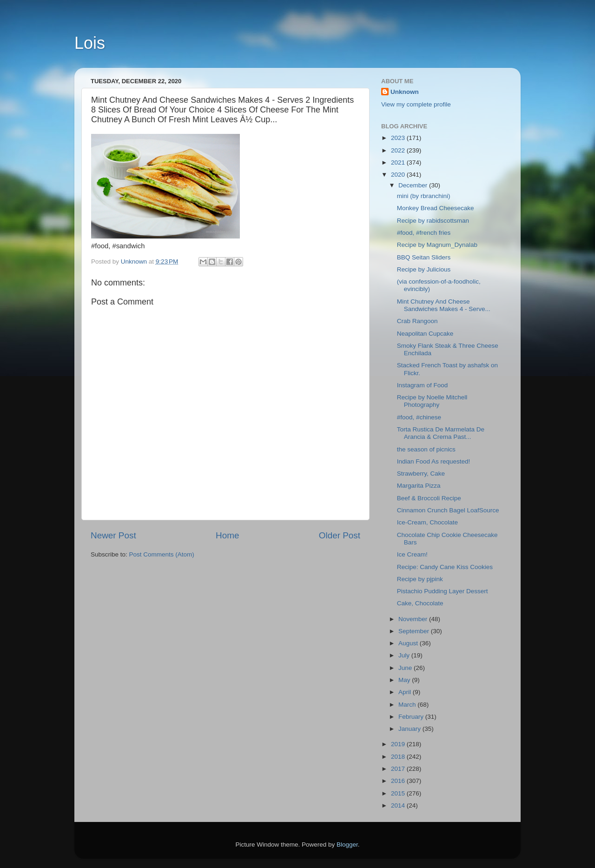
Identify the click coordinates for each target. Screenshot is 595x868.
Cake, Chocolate (420, 603)
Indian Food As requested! (434, 461)
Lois (90, 43)
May (405, 680)
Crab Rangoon (417, 321)
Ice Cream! (412, 554)
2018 (399, 757)
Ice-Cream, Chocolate (427, 522)
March (408, 705)
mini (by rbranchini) (424, 196)
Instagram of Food (423, 385)
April (406, 692)
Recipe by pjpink (420, 579)
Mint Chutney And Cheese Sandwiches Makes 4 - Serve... (444, 305)
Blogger (347, 845)
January (410, 729)
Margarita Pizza (419, 486)
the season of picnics (426, 449)
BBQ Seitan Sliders (424, 257)
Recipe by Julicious (424, 269)
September (415, 631)
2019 (399, 744)
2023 (399, 138)
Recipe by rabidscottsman (433, 221)
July (405, 655)
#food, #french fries (424, 233)
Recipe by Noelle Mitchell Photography (432, 401)
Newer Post (113, 535)
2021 (399, 162)
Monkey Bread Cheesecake (436, 208)
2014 (399, 805)
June (406, 668)
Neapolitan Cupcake (425, 334)
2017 (399, 769)
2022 (399, 150)
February (412, 717)
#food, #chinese (419, 417)
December (414, 185)
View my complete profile (416, 104)
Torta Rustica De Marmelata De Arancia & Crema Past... (441, 433)
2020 (399, 175)
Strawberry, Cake (421, 474)
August (409, 643)
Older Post (340, 535)
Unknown (405, 92)
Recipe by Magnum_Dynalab (437, 245)
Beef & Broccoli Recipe (429, 498)
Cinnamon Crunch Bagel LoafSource (448, 510)
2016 (399, 781)
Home (227, 535)
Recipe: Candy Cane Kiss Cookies (445, 567)
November (414, 619)
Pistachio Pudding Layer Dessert (443, 591)
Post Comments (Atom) (162, 554)
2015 (399, 793)
